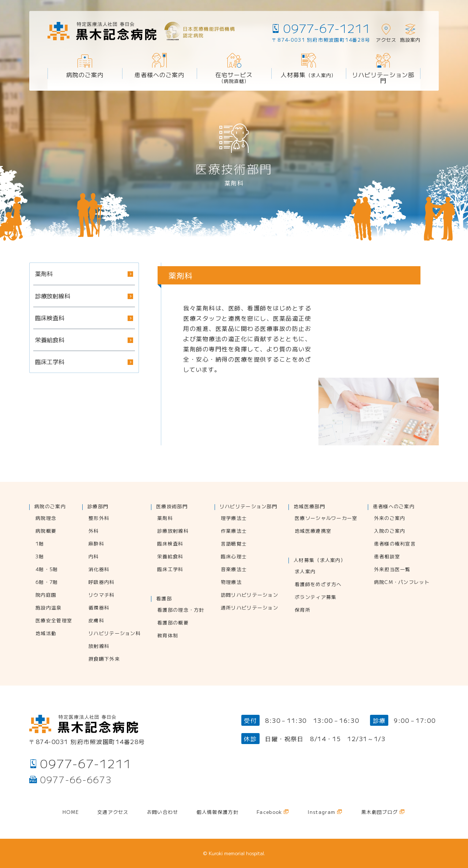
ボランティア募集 (316, 597)
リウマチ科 (102, 595)
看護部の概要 (173, 623)
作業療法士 (234, 531)
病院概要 (46, 531)
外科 (94, 531)
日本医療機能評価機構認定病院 (209, 32)
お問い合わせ (163, 812)
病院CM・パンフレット (402, 582)
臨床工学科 (170, 570)
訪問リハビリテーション (250, 595)
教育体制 (168, 636)
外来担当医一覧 (392, 570)
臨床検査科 (170, 544)
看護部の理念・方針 (181, 610)
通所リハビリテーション (250, 608)
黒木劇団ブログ (380, 812)
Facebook (269, 812)
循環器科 (99, 608)
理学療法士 (234, 518)
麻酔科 (96, 544)
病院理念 (46, 518)
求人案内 (305, 572)
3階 (40, 557)
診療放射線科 (173, 531)
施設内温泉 (49, 608)
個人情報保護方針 (218, 812)
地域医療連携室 (313, 531)
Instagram (322, 812)
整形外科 (99, 518)
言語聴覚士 (234, 544)
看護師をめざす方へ (318, 585)
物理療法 (231, 582)
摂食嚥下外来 (104, 659)
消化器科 (99, 570)
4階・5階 (47, 570)
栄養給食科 (170, 557)
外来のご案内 (390, 518)
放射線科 (99, 646)
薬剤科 (165, 518)
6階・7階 (47, 582)
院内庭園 (46, 595)
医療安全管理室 (54, 621)
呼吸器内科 (102, 582)
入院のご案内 (390, 531)
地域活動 (46, 634)
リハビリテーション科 (115, 634)
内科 (94, 557)
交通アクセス (113, 812)
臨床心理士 (234, 557)
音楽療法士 (234, 570)
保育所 (303, 610)
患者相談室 (387, 557)
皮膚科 (96, 621)
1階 (40, 544)
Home (71, 812)
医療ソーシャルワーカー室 (326, 518)
